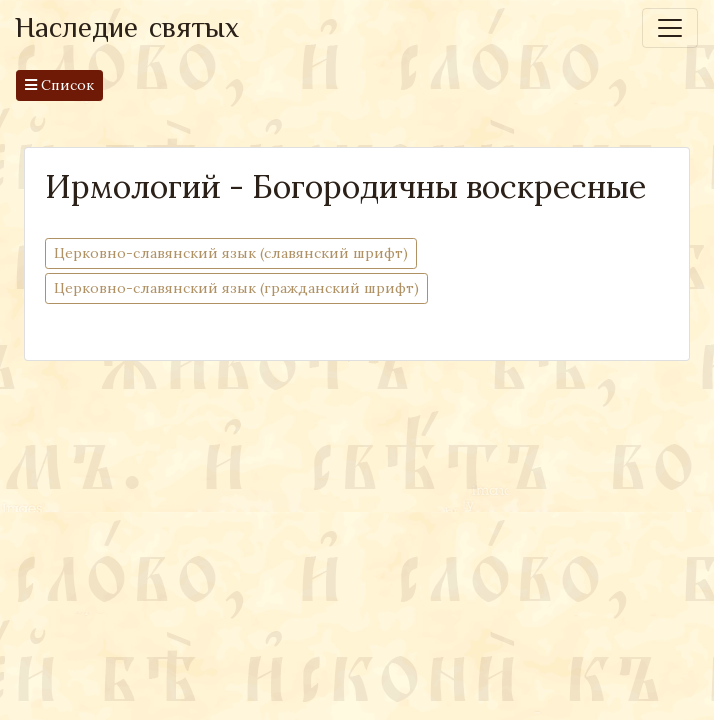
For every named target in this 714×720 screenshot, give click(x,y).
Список (59, 85)
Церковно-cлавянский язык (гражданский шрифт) (236, 287)
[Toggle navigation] (670, 28)
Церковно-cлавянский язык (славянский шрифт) (231, 252)
